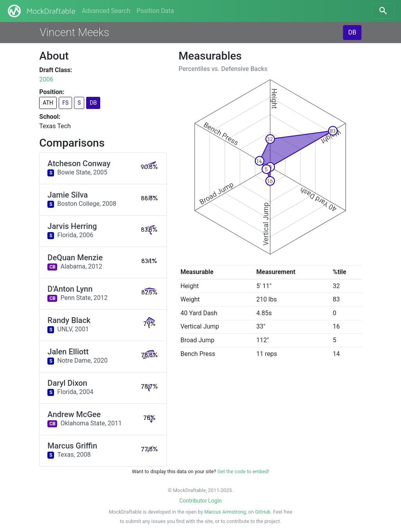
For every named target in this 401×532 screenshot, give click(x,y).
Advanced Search (106, 11)
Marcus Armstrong (225, 512)
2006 (46, 79)
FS (65, 103)
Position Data (155, 11)
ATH (48, 103)
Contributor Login (200, 501)
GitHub (263, 512)
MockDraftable (41, 11)
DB (352, 32)
